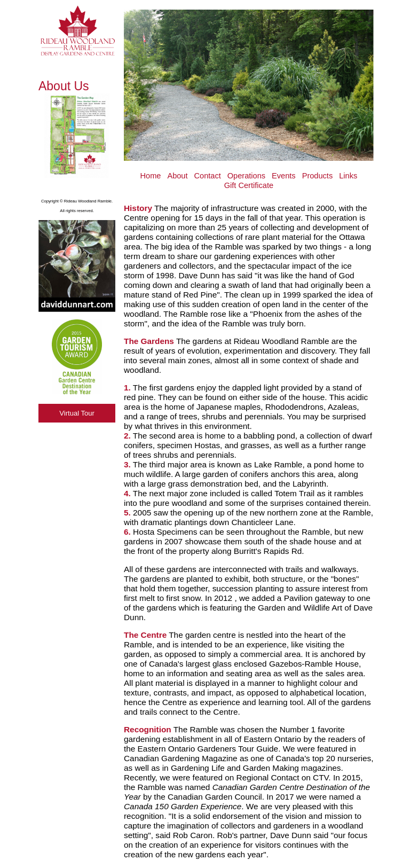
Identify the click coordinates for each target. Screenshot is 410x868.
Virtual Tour (77, 413)
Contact (208, 176)
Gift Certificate (249, 185)
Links (348, 176)
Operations (246, 176)
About (177, 176)
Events (284, 176)
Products (318, 176)
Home (151, 176)
